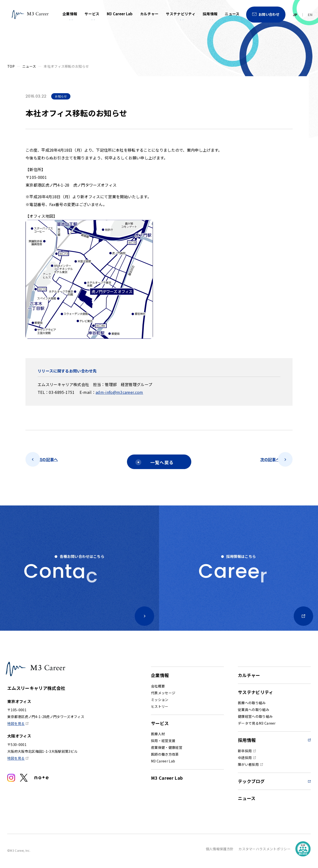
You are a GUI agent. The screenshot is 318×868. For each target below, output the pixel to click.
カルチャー (149, 14)
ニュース (232, 14)
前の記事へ (57, 462)
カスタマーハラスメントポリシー (264, 851)
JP (295, 15)
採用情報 (210, 14)
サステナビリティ (181, 14)
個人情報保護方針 (220, 851)
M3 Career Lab (120, 14)
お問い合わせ (269, 14)
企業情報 (70, 14)
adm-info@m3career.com (119, 392)
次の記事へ (261, 462)
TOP (11, 66)
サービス (92, 14)
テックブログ (251, 783)
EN (310, 15)
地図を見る (16, 738)
